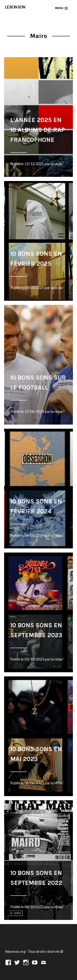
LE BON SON (15, 7)
